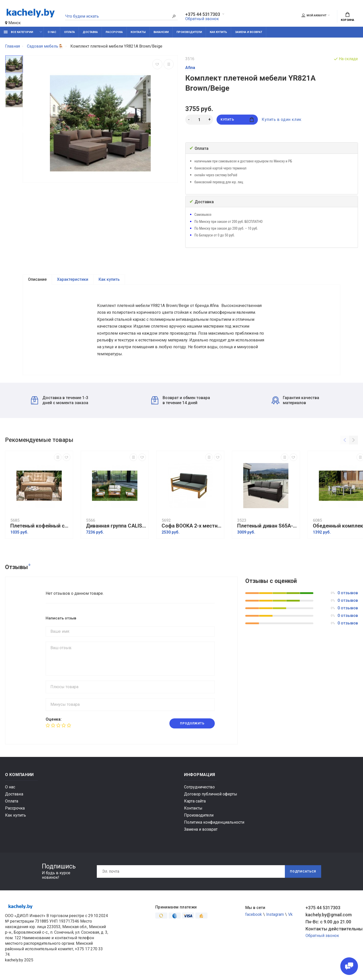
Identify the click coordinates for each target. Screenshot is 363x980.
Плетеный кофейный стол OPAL (40, 526)
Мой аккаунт (314, 15)
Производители (189, 32)
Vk (290, 914)
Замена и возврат (249, 32)
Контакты (138, 32)
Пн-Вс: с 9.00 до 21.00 (328, 922)
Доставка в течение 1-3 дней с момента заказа (60, 400)
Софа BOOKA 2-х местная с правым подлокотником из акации (192, 526)
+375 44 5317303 (203, 14)
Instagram (275, 914)
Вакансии (161, 32)
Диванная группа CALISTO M (116, 526)
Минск (13, 23)
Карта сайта (195, 801)
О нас (52, 32)
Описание (37, 279)
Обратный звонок (202, 19)
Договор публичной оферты (211, 794)
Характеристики (73, 279)
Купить (237, 119)
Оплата (69, 32)
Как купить (218, 32)
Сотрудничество (199, 787)
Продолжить (192, 723)
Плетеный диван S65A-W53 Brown (267, 526)
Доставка (90, 32)
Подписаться (303, 871)
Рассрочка (114, 32)
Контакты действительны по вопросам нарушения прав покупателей (332, 929)
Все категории (18, 32)
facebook (254, 914)
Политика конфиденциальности (214, 822)
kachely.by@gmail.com (329, 915)
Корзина (347, 17)
